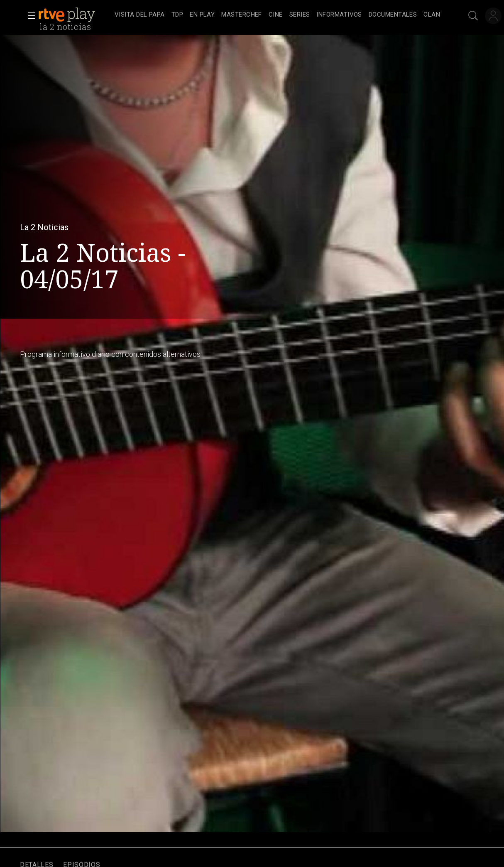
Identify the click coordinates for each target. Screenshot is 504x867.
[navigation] (277, 15)
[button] (29, 16)
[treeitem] (140, 15)
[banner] (75, 15)
